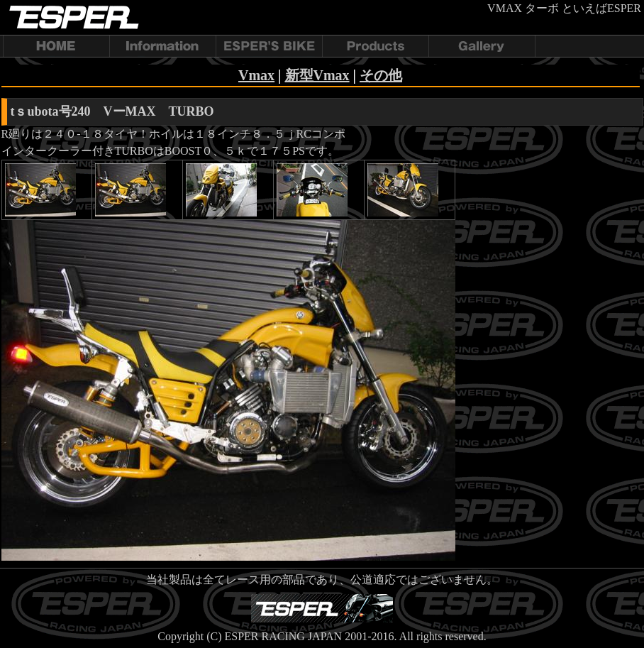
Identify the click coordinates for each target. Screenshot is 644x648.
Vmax (256, 75)
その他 (381, 75)
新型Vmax (317, 75)
